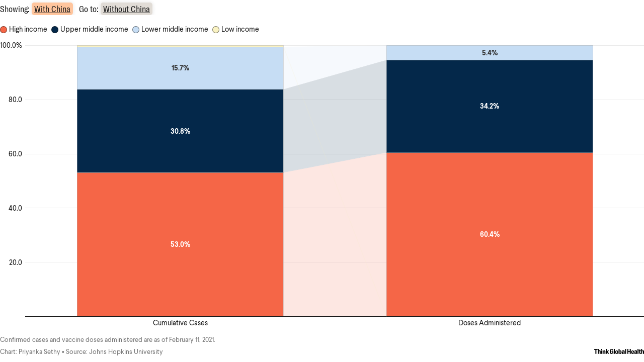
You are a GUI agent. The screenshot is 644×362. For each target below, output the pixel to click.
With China (52, 9)
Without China (127, 9)
